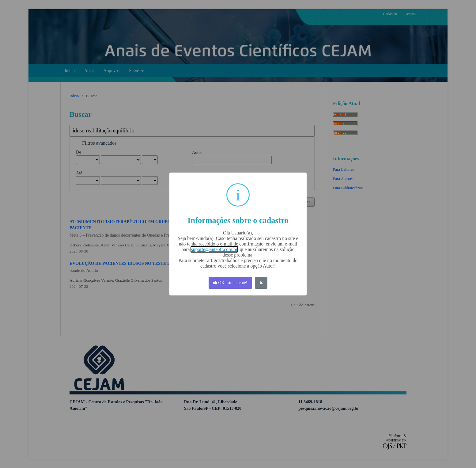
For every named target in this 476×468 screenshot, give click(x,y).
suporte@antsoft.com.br (214, 249)
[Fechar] (261, 283)
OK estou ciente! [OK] (230, 283)
